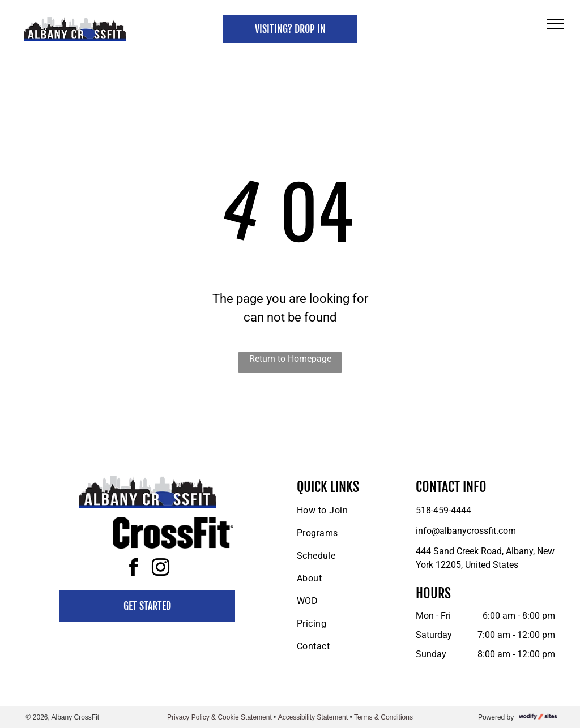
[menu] (555, 24)
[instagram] (161, 569)
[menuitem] (343, 511)
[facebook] (134, 569)
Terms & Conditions (383, 717)
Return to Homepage (290, 359)
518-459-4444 (443, 510)
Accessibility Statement (313, 717)
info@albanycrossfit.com (466, 531)
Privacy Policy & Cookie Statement (219, 717)
